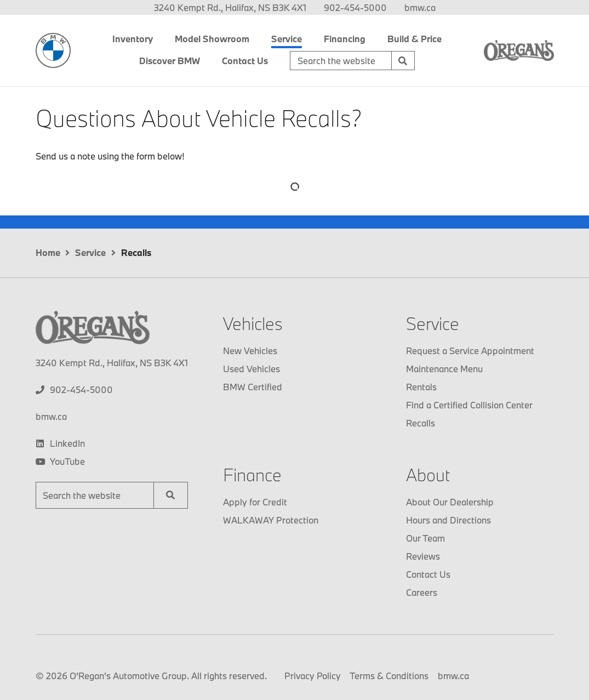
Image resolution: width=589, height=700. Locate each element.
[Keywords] (341, 61)
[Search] (403, 61)
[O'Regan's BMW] (53, 50)
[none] (355, 7)
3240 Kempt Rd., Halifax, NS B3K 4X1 (230, 7)
